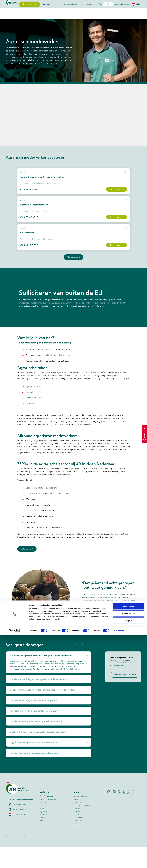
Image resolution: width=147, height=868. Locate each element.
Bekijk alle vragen (84, 666)
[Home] (16, 12)
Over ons (102, 12)
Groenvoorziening (34, 419)
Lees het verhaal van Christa (97, 634)
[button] (136, 4)
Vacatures (17, 29)
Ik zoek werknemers (71, 12)
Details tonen (119, 864)
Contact (137, 12)
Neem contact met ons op (125, 696)
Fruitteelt (30, 413)
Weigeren (129, 854)
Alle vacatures (73, 278)
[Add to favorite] (122, 185)
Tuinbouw (30, 425)
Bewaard (123, 4)
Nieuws (89, 12)
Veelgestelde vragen (121, 12)
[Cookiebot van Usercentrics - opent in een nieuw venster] (14, 864)
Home (8, 29)
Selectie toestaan (129, 846)
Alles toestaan (129, 839)
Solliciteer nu (27, 570)
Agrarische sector (33, 408)
